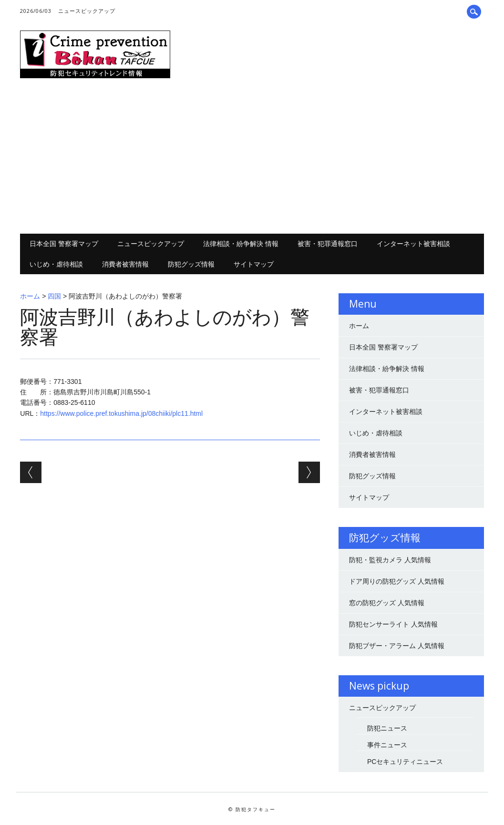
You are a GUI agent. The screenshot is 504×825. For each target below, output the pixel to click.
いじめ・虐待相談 (56, 264)
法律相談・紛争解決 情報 (241, 243)
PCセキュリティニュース (405, 762)
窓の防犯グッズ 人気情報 (387, 603)
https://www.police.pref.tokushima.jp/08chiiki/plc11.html (121, 413)
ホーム (30, 296)
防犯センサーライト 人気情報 (393, 624)
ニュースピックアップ (87, 11)
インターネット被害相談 (413, 243)
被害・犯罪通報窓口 (328, 243)
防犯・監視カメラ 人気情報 (390, 560)
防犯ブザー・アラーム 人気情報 (397, 646)
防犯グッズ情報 (191, 264)
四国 (54, 296)
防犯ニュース (387, 728)
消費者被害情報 (125, 264)
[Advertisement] (252, 157)
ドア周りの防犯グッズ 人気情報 (397, 581)
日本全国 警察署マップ (64, 243)
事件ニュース (387, 745)
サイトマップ (254, 264)
